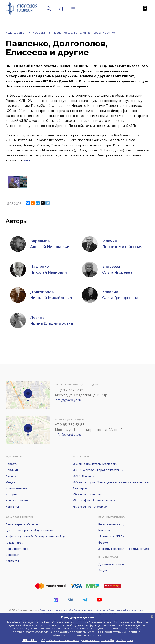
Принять (29, 640)
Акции (103, 570)
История (12, 494)
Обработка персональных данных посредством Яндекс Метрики (87, 640)
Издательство (15, 33)
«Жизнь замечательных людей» (95, 464)
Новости (39, 33)
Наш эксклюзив (17, 500)
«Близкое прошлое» (87, 494)
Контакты (12, 507)
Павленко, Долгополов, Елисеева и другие (84, 33)
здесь (28, 160)
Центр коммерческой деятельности (31, 530)
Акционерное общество (23, 524)
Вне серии (80, 488)
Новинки (12, 470)
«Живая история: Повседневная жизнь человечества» (111, 482)
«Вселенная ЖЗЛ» (111, 536)
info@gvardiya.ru (68, 400)
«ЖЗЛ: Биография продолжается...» (98, 470)
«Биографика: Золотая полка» (94, 500)
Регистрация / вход (112, 524)
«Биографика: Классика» (90, 507)
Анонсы (11, 476)
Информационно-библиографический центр (38, 536)
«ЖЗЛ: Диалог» (83, 476)
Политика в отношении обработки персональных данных (74, 610)
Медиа (10, 482)
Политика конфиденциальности (127, 610)
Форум (103, 543)
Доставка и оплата (111, 564)
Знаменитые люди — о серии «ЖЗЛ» (124, 549)
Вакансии (12, 555)
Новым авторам (16, 488)
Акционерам (15, 543)
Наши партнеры (17, 549)
